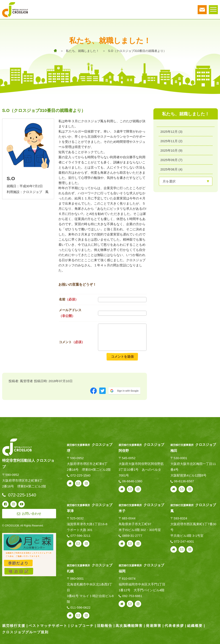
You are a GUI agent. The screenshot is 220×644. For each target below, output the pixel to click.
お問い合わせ (78, 483)
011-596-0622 (80, 607)
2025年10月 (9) (172, 150)
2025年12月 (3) (172, 131)
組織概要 (195, 626)
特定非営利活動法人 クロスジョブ (28, 464)
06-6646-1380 (132, 481)
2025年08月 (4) (172, 169)
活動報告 (105, 626)
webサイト (70, 483)
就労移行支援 (14, 626)
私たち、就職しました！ (82, 51)
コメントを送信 (122, 357)
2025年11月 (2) (172, 141)
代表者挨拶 (174, 626)
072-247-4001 (184, 541)
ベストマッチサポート (48, 626)
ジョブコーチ (82, 626)
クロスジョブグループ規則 (25, 632)
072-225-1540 (80, 475)
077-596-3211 (80, 536)
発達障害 (154, 626)
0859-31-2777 (132, 536)
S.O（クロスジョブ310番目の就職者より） (137, 51)
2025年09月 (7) (172, 159)
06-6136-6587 (184, 481)
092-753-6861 (132, 596)
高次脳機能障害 (129, 626)
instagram (86, 483)
